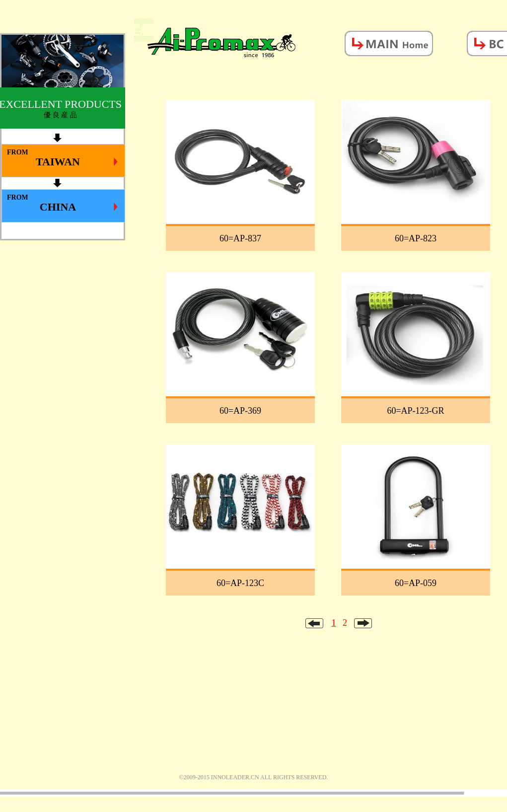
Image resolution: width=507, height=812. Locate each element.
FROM (62, 158)
